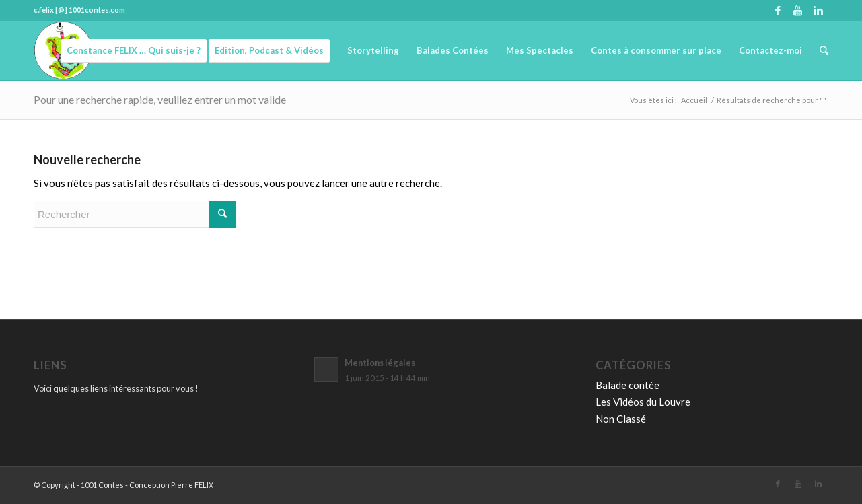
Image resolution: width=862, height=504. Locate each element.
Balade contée (627, 385)
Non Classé (621, 419)
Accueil (694, 100)
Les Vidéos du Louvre (643, 402)
